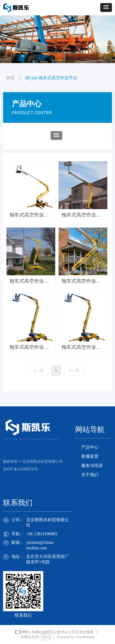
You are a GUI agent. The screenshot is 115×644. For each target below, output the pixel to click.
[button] (106, 8)
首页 (10, 78)
